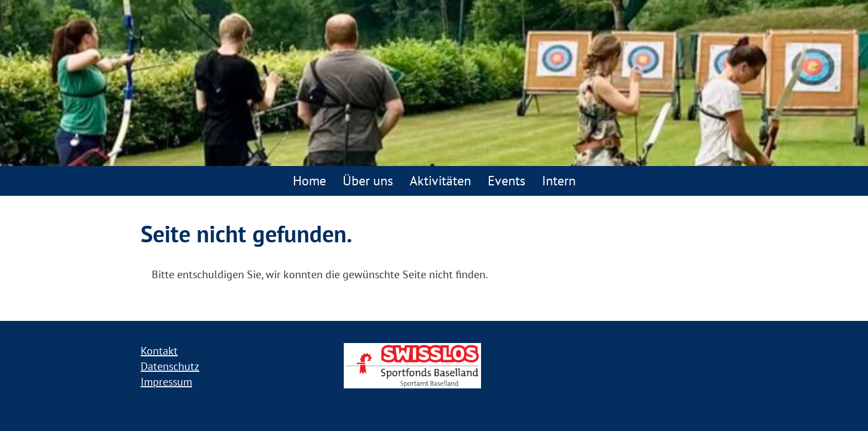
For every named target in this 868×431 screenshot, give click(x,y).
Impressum (166, 382)
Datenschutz (170, 366)
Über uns (368, 181)
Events (507, 181)
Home (309, 181)
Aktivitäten (440, 181)
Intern (559, 181)
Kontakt (159, 351)
